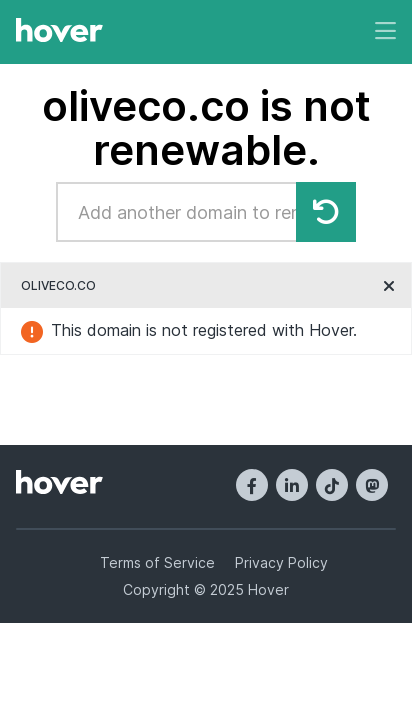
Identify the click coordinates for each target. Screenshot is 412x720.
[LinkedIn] (292, 485)
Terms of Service (157, 562)
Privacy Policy (281, 562)
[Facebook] (252, 485)
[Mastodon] (372, 485)
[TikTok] (332, 485)
